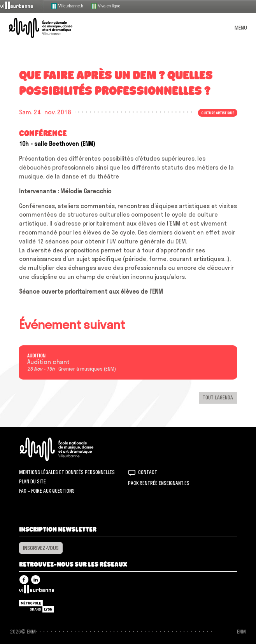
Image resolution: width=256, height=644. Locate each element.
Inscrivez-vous (41, 548)
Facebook (24, 580)
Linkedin (36, 580)
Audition (36, 356)
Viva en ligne (105, 6)
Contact (148, 472)
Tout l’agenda (218, 397)
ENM (67, 449)
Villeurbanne (37, 591)
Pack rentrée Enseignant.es (159, 483)
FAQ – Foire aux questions (47, 491)
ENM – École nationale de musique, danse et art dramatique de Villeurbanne (50, 28)
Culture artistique (218, 113)
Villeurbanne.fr (67, 6)
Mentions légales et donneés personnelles (67, 472)
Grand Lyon (37, 606)
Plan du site (32, 481)
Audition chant (48, 362)
